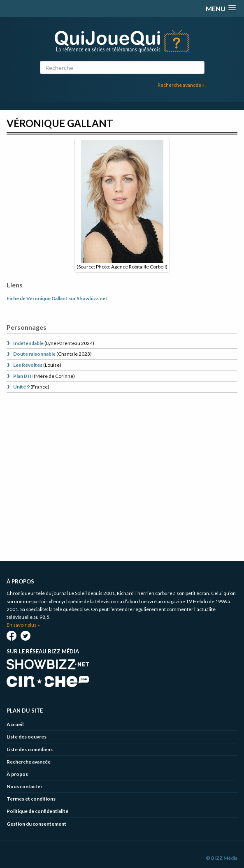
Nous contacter (24, 786)
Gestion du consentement (36, 824)
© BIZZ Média (222, 858)
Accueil (15, 724)
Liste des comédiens (30, 749)
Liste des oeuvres (27, 737)
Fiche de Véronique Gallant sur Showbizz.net (57, 298)
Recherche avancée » (181, 85)
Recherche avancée (29, 762)
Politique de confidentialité (37, 811)
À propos (17, 774)
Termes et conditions (31, 799)
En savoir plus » (23, 625)
